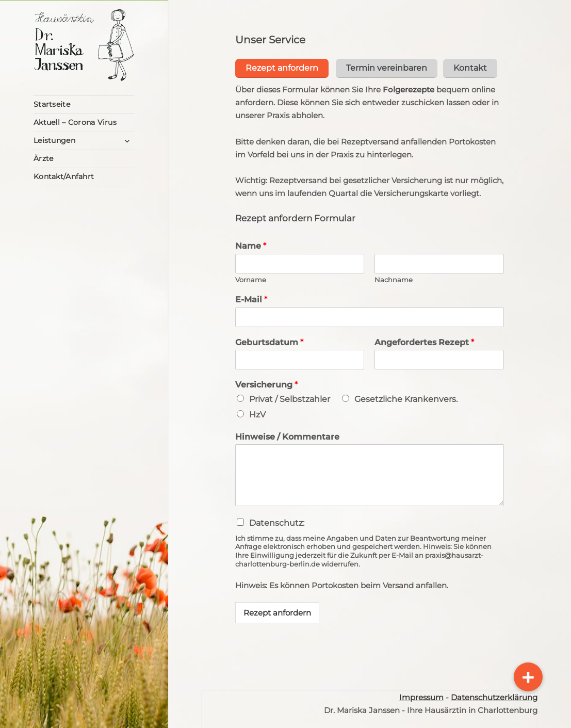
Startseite (52, 104)
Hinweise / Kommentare (287, 435)
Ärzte (43, 158)
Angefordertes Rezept (424, 340)
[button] (528, 677)
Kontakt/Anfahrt (64, 176)
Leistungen (54, 140)
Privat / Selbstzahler (290, 398)
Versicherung (266, 383)
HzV (257, 413)
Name (251, 244)
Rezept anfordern (277, 611)
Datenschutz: (277, 521)
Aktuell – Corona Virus (75, 122)
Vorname (251, 278)
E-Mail (251, 297)
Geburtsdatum (269, 340)
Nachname (394, 278)
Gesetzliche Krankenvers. (406, 398)
